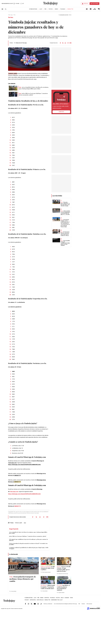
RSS (79, 604)
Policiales (63, 9)
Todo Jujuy (10, 15)
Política (51, 9)
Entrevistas (33, 600)
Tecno (71, 598)
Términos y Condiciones (48, 604)
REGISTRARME (95, 4)
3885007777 (18, 475)
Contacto (83, 604)
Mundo (56, 9)
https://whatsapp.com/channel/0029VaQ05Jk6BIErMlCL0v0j (24, 465)
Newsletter (70, 9)
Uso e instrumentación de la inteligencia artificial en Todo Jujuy (65, 604)
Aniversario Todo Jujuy (57, 600)
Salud (62, 598)
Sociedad (67, 598)
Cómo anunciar (89, 604)
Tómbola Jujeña (13, 74)
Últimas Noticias (33, 9)
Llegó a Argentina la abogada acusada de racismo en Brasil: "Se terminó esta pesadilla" (28, 544)
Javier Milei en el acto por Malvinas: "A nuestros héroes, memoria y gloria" (28, 536)
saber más (61, 112)
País (45, 9)
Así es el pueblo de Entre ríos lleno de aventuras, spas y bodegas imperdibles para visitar (28, 533)
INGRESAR (86, 4)
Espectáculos (40, 600)
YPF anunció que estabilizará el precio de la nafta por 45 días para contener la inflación (28, 540)
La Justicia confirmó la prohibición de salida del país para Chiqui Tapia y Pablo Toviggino (29, 548)
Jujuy (41, 9)
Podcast (27, 600)
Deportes (47, 598)
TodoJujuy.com (12, 463)
